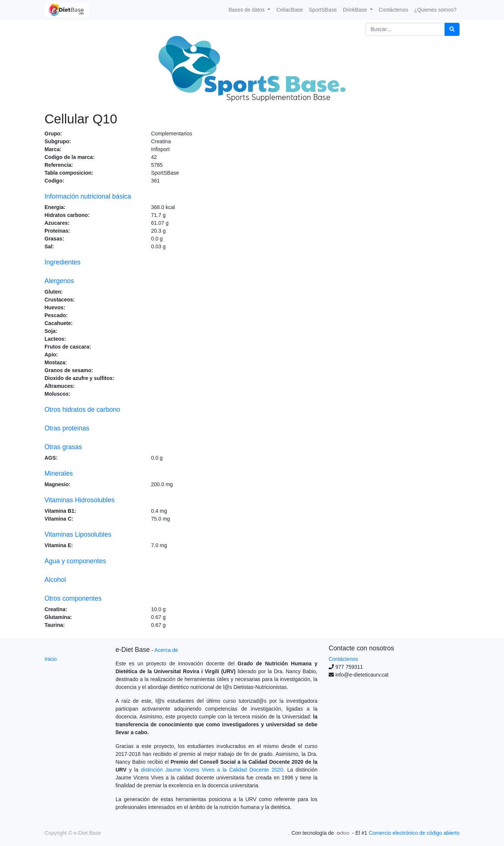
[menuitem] (290, 10)
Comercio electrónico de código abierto (414, 833)
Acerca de (166, 650)
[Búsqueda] (452, 29)
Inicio (51, 659)
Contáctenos (343, 659)
